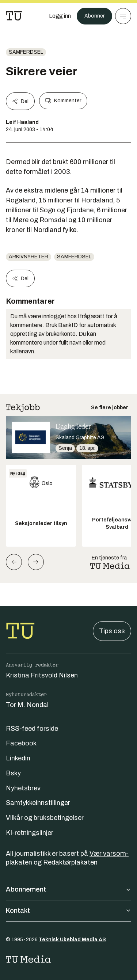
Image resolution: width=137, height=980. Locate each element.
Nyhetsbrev (23, 788)
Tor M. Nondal (27, 705)
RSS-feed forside (32, 729)
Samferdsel (26, 52)
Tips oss (112, 631)
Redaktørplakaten (70, 862)
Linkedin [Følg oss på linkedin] (18, 758)
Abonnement (68, 889)
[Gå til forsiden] (14, 16)
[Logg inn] (60, 16)
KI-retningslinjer (30, 833)
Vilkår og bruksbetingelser (45, 818)
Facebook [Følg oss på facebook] (21, 743)
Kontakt (68, 911)
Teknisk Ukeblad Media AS (72, 940)
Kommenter (63, 101)
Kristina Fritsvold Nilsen (42, 675)
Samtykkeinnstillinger (38, 803)
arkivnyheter (28, 257)
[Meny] (123, 16)
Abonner (94, 16)
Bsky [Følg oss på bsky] (13, 773)
